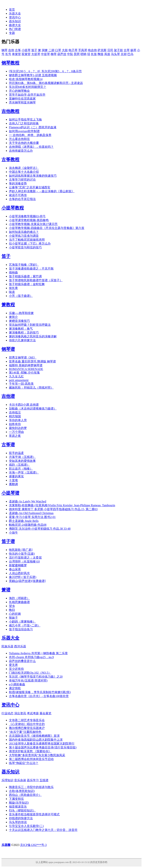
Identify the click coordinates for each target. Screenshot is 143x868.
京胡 (124, 54)
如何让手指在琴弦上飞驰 (25, 119)
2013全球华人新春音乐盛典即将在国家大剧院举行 (42, 744)
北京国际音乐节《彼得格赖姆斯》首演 (34, 736)
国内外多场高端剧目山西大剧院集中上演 (36, 740)
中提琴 (45, 54)
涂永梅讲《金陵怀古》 (24, 168)
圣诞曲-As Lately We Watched (28, 501)
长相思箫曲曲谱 (19, 602)
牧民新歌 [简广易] (21, 550)
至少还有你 (16, 669)
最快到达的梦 (18, 428)
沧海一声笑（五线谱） (24, 472)
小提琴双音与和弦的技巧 (25, 247)
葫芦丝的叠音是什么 (22, 661)
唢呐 (83, 54)
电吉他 (92, 50)
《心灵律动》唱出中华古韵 (27, 724)
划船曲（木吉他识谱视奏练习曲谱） (33, 409)
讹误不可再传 (18, 195)
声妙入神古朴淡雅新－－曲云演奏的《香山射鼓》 (42, 191)
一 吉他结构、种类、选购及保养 (30, 135)
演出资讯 (20, 713)
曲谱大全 (15, 25)
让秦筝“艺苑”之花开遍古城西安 (30, 187)
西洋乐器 (20, 646)
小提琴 (26, 50)
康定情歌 (15, 688)
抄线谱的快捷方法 (21, 818)
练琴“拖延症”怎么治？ (24, 763)
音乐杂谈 (20, 780)
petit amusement (19, 380)
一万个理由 (16, 432)
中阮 (70, 54)
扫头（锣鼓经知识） (22, 810)
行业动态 (7, 713)
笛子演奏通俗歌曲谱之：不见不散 (31, 269)
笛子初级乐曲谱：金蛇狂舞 (27, 284)
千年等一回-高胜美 (21, 384)
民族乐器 (7, 646)
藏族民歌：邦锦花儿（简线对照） (31, 388)
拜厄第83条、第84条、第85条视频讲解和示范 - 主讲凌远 (46, 83)
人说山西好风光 (19, 573)
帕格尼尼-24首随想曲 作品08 (28, 525)
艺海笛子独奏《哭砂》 (24, 265)
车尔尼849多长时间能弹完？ (28, 87)
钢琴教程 (10, 63)
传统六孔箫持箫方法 (22, 340)
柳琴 (54, 54)
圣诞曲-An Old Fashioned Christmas (31, 513)
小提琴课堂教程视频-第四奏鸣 (29, 220)
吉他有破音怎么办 (21, 151)
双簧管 (26, 54)
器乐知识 (15, 21)
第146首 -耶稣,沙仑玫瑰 (24, 373)
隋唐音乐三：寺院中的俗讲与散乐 (31, 787)
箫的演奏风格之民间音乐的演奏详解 (33, 336)
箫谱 (6, 590)
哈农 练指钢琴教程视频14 (26, 79)
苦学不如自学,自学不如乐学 (27, 95)
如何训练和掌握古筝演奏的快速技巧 (33, 176)
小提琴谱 (10, 493)
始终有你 (15, 424)
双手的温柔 (16, 453)
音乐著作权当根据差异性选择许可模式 (34, 814)
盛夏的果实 (16, 476)
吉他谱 (8, 396)
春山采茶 (15, 569)
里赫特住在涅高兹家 (22, 99)
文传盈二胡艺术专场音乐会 (27, 720)
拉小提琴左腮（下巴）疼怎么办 (30, 244)
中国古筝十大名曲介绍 (24, 172)
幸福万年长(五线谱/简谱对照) (28, 680)
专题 (12, 33)
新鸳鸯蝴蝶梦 (18, 565)
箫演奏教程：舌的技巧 (24, 332)
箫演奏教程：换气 (21, 329)
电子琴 (73, 50)
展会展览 (45, 713)
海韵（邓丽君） (19, 598)
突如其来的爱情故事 (22, 461)
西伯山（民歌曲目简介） (25, 795)
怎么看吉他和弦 (19, 139)
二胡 (51, 50)
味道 (12, 292)
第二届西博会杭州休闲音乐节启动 (31, 759)
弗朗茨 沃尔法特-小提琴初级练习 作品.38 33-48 (40, 529)
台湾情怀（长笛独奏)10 (24, 561)
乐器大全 (15, 13)
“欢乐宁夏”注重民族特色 (25, 732)
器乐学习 (33, 780)
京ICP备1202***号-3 (33, 845)
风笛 (107, 54)
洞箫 (45, 50)
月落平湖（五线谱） (22, 457)
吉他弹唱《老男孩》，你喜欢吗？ (31, 147)
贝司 (110, 50)
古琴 (127, 50)
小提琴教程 (13, 208)
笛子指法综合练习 (21, 629)
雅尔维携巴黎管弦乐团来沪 (27, 728)
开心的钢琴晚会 (19, 91)
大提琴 (36, 54)
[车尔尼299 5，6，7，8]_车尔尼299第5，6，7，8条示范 (45, 71)
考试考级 (33, 713)
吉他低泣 (15, 412)
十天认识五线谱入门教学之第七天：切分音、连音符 (43, 830)
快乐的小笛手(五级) (22, 554)
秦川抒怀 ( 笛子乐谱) (23, 577)
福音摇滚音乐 (18, 807)
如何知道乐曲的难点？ (24, 232)
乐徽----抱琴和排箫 (21, 313)
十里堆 (13, 480)
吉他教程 (10, 111)
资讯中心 (15, 17)
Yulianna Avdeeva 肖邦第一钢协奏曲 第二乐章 (38, 653)
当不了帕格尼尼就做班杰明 (27, 240)
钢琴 (4, 50)
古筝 (18, 50)
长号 (8, 54)
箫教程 (8, 305)
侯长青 (13, 288)
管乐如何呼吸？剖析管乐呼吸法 (30, 325)
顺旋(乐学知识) (19, 803)
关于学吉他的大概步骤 (24, 143)
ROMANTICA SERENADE (26, 369)
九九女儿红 (16, 376)
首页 (12, 10)
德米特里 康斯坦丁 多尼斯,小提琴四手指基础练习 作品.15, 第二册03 (53, 509)
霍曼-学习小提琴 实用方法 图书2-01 (32, 517)
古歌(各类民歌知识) (22, 791)
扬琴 (133, 50)
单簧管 (16, 54)
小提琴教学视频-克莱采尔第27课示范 (33, 224)
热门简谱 (15, 29)
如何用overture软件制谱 (24, 131)
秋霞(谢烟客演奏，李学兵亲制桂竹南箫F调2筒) (40, 692)
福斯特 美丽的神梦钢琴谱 (26, 365)
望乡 (12, 606)
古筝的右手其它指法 (22, 199)
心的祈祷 (15, 614)
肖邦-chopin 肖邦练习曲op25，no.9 (31, 657)
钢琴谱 (8, 349)
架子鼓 (118, 50)
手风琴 (83, 50)
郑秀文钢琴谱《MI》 (23, 358)
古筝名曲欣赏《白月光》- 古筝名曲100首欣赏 (39, 696)
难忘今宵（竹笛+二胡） (25, 625)
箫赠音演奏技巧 (19, 321)
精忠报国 (15, 416)
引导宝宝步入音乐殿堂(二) (26, 826)
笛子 (34, 50)
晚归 (12, 610)
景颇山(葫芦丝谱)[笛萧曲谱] (27, 581)
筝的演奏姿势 (18, 183)
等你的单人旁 (18, 420)
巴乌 (130, 54)
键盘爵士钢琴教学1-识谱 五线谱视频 (33, 75)
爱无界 (13, 665)
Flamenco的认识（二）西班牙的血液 (33, 127)
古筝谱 (8, 445)
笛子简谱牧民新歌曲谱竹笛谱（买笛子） (36, 280)
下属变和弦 (16, 799)
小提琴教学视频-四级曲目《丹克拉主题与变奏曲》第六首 (47, 228)
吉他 (11, 50)
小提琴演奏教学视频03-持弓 (27, 216)
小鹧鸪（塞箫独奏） (22, 622)
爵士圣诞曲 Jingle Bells (24, 521)
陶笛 (101, 54)
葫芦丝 (62, 54)
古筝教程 (10, 159)
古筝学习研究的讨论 (22, 180)
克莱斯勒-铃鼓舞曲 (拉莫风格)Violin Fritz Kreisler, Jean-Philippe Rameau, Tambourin (62, 505)
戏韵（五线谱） (19, 465)
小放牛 (13, 533)
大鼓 (65, 50)
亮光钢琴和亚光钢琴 (22, 102)
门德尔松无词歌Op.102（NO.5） (30, 673)
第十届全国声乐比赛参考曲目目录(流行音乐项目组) (43, 747)
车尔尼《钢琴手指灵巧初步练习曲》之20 (36, 677)
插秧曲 (13, 272)
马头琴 (115, 54)
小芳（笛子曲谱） (21, 296)
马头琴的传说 (18, 822)
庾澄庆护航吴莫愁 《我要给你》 (30, 751)
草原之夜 (15, 436)
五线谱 (44, 780)
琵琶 (77, 54)
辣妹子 (13, 618)
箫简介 (13, 317)
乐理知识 (7, 780)
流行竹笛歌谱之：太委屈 (25, 558)
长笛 (94, 54)
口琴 (58, 50)
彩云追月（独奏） (21, 469)
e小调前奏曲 (17, 684)
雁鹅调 (13, 484)
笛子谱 (8, 541)
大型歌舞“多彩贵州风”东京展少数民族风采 (37, 755)
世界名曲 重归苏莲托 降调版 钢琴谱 (32, 361)
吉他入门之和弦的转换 (24, 123)
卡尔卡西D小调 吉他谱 (24, 405)
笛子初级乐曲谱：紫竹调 (25, 276)
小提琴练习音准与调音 (24, 236)
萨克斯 (102, 50)
